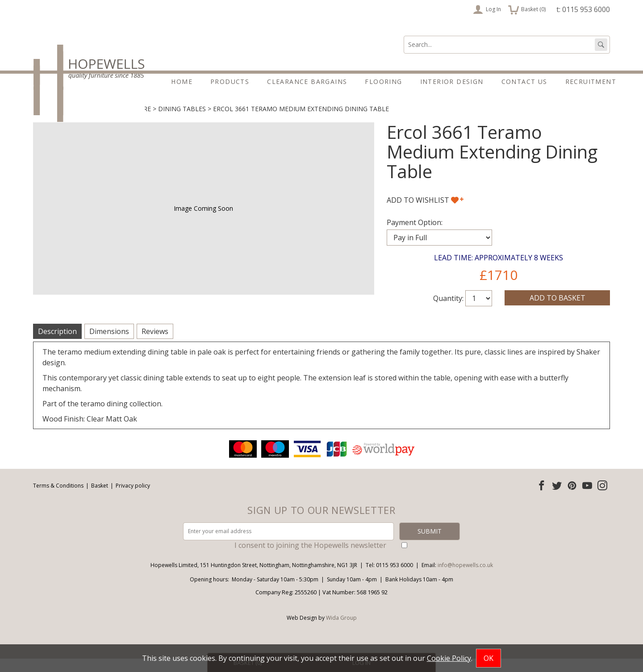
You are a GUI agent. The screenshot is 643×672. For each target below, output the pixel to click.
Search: (404, 36)
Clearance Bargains (307, 81)
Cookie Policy (449, 658)
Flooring (383, 81)
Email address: (0, 452)
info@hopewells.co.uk (465, 578)
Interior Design (452, 81)
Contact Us (524, 81)
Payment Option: (415, 236)
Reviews (155, 345)
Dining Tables (182, 122)
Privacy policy (133, 499)
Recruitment (591, 81)
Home (182, 81)
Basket (100, 499)
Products (230, 81)
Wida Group (341, 631)
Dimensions (109, 345)
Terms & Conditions (58, 499)
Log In (487, 9)
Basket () (527, 9)
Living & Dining (59, 122)
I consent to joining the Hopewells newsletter (310, 559)
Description (57, 345)
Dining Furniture (121, 122)
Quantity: (448, 312)
